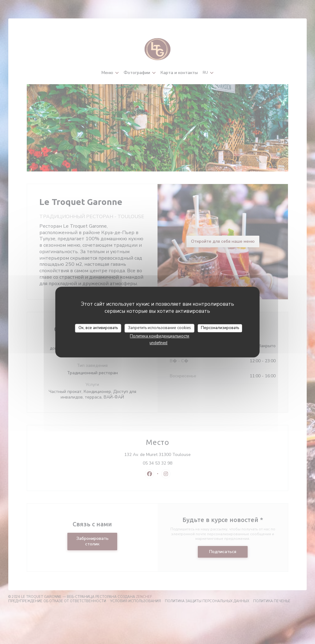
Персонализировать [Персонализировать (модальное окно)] (220, 328)
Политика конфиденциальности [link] (159, 336)
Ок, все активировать (98, 328)
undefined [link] (158, 343)
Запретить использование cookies (159, 328)
